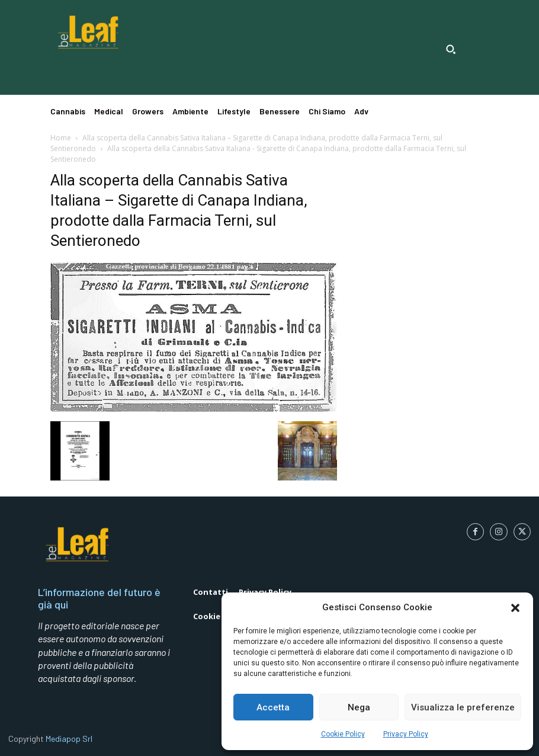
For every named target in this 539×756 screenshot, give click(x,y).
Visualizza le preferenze (463, 707)
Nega (359, 707)
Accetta (273, 707)
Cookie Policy (343, 734)
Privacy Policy (406, 734)
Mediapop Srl (69, 739)
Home (61, 138)
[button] (515, 608)
